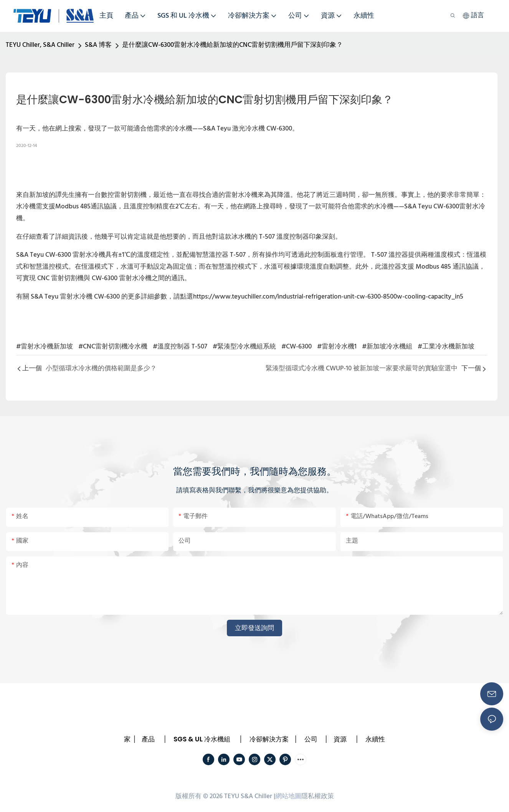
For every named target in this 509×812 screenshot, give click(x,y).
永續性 (375, 739)
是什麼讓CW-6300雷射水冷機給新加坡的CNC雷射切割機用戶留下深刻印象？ (232, 45)
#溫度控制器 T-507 (180, 347)
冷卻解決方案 (269, 739)
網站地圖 (288, 796)
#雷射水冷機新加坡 (45, 347)
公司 (311, 739)
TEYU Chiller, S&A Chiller (40, 45)
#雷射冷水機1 (337, 347)
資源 (340, 739)
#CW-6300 (297, 347)
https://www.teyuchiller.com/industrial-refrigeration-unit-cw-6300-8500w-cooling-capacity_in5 (328, 297)
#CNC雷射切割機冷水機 (113, 347)
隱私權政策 (318, 796)
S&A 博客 (98, 45)
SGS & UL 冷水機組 (202, 739)
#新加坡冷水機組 (387, 347)
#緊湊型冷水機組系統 (244, 347)
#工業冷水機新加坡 (446, 347)
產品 (148, 739)
